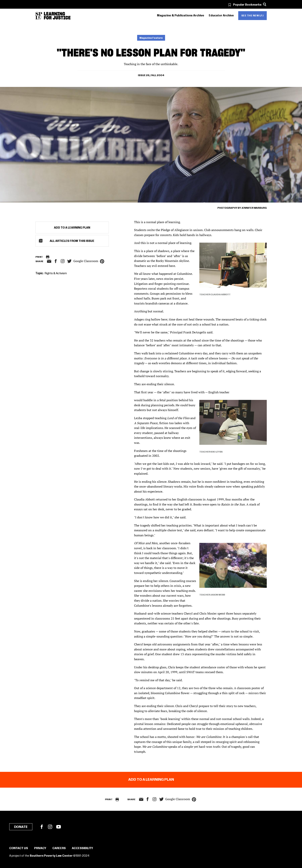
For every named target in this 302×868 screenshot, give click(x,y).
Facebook (42, 827)
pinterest (102, 261)
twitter (70, 261)
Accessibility (82, 848)
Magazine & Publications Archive (181, 16)
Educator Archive (221, 16)
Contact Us (19, 848)
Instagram (63, 261)
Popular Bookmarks (247, 5)
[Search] (265, 4)
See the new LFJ (253, 16)
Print (39, 257)
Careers (59, 848)
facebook (56, 261)
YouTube (59, 827)
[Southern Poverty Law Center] (39, 16)
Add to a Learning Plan (72, 228)
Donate (21, 827)
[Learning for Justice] (57, 16)
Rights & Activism (56, 273)
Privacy (40, 848)
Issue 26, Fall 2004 (151, 75)
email (49, 261)
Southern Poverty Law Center (51, 856)
